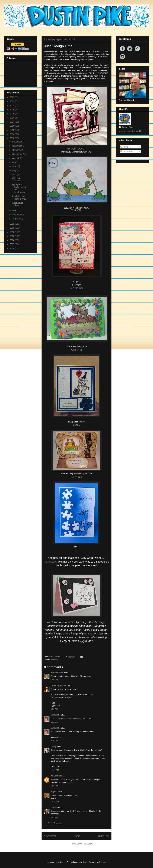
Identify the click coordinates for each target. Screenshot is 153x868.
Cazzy (53, 746)
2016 (12, 126)
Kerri (76, 550)
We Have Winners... (18, 179)
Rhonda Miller (57, 672)
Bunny (54, 807)
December (17, 142)
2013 (12, 138)
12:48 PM (55, 802)
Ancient (82, 422)
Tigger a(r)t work (58, 685)
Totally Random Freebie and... (19, 198)
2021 (12, 105)
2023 (12, 97)
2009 (12, 236)
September (18, 154)
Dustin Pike (127, 127)
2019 (12, 114)
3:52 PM (54, 709)
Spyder (54, 792)
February (17, 215)
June (15, 166)
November (17, 146)
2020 (12, 110)
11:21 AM (55, 770)
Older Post (104, 836)
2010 (12, 232)
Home (77, 836)
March (15, 210)
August (16, 158)
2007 (12, 244)
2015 (12, 130)
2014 (12, 134)
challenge (55, 660)
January (16, 219)
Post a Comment (55, 823)
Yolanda (54, 776)
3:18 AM (54, 741)
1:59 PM (54, 680)
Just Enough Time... (18, 204)
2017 (12, 122)
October (16, 150)
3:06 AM (54, 722)
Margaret (55, 715)
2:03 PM (54, 817)
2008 (12, 240)
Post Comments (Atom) (82, 844)
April (15, 174)
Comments (127, 151)
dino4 (85, 862)
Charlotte (76, 477)
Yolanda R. (50, 562)
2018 (12, 118)
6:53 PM (54, 786)
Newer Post (50, 836)
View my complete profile (130, 131)
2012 (12, 224)
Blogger (102, 862)
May (14, 170)
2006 (12, 248)
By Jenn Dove (76, 149)
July (14, 162)
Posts (124, 147)
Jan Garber (76, 288)
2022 (12, 101)
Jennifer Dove (59, 657)
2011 (12, 228)
